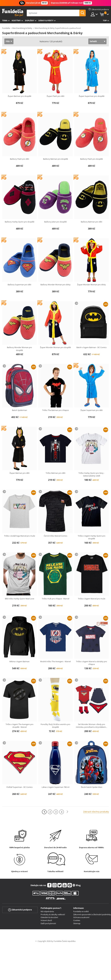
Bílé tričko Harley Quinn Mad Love (20, 599)
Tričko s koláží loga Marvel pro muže (20, 536)
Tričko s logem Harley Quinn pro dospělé (92, 537)
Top (105, 20)
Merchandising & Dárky (22, 28)
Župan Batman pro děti (20, 473)
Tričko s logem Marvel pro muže (92, 599)
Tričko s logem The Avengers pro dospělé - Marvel (20, 726)
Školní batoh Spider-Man (92, 787)
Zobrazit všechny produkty (96, 812)
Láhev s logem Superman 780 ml (55, 787)
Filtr (8, 41)
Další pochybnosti (48, 923)
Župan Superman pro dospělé (92, 96)
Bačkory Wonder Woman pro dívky (55, 285)
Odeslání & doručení (49, 917)
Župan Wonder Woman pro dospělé (55, 347)
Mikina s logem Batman (19, 661)
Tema (5, 20)
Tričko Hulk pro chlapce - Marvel (55, 599)
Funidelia (6, 28)
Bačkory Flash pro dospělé (91, 159)
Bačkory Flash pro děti (20, 159)
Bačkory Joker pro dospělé (55, 222)
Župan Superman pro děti (92, 410)
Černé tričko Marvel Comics (55, 536)
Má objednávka (47, 911)
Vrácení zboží (46, 920)
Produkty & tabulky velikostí (53, 914)
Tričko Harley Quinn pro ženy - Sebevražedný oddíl (91, 474)
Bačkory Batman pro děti (91, 222)
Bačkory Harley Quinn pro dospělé (20, 222)
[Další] (67, 812)
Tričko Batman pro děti (55, 473)
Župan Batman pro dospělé (20, 96)
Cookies (77, 920)
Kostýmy (16, 20)
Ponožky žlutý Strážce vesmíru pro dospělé (55, 726)
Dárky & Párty (46, 20)
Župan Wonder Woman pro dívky (91, 285)
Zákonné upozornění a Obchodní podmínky (92, 914)
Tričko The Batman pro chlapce (55, 410)
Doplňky (30, 20)
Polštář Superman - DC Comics (20, 787)
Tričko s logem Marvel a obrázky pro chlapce (91, 663)
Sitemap (77, 923)
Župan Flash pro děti (55, 96)
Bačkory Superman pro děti (19, 285)
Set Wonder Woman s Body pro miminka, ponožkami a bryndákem (91, 726)
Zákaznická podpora (20, 910)
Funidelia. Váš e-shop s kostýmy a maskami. (13, 13)
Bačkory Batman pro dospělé (55, 159)
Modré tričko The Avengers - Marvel (55, 661)
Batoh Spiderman (20, 410)
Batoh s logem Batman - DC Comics (91, 347)
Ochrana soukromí (81, 917)
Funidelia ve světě (81, 911)
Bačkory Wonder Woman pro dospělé (19, 349)
